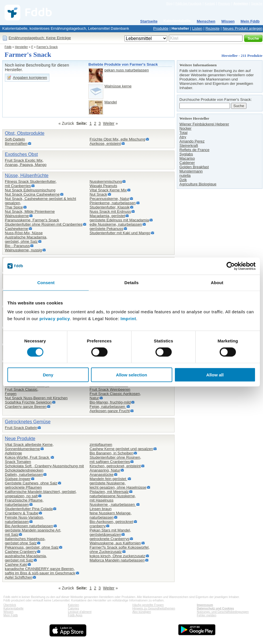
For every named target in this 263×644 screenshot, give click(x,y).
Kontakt (210, 3)
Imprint (128, 319)
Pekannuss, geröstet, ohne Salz (32, 547)
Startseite (149, 21)
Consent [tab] (46, 282)
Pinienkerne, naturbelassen (113, 203)
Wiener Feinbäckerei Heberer (204, 124)
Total (183, 133)
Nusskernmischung (106, 181)
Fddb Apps (75, 615)
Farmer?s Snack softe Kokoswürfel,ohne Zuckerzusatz (120, 549)
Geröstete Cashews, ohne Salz (31, 483)
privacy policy (55, 319)
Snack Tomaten (18, 462)
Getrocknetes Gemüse (28, 422)
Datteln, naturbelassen (24, 475)
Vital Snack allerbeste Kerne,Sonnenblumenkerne (29, 447)
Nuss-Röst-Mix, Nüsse (24, 233)
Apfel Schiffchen (19, 577)
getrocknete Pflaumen (23, 487)
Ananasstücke (102, 475)
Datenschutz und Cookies (215, 608)
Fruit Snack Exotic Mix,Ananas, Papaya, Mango (26, 162)
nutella (185, 175)
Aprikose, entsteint (105, 144)
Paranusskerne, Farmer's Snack (32, 220)
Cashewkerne (17, 229)
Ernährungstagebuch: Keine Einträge (40, 38)
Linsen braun (101, 509)
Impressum (205, 605)
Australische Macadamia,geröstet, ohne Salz (26, 239)
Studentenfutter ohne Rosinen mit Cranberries (44, 224)
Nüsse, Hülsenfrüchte (27, 175)
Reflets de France (194, 150)
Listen (197, 28)
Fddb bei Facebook (188, 3)
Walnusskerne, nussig (23, 250)
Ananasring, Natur (105, 470)
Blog (169, 3)
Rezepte (213, 28)
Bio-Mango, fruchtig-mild (110, 402)
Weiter (109, 123)
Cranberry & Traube (22, 513)
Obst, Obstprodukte (25, 133)
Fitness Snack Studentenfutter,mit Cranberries (31, 184)
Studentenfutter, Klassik (110, 207)
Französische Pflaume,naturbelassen (24, 502)
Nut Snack (98, 194)
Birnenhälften (16, 144)
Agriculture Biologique (198, 184)
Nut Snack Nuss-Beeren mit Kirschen (36, 398)
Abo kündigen (142, 612)
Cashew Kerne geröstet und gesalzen (121, 449)
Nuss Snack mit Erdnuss (110, 211)
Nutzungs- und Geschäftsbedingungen (223, 612)
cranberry (98, 526)
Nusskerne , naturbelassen (113, 504)
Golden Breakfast (194, 167)
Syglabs (186, 154)
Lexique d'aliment (80, 612)
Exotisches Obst (21, 154)
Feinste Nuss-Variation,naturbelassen (25, 519)
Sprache (257, 3)
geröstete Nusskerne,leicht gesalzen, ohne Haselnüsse (118, 485)
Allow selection (131, 375)
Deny (48, 375)
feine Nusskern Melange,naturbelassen (111, 515)
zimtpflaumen (101, 445)
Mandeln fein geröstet (108, 479)
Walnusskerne (17, 216)
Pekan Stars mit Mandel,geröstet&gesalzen (110, 532)
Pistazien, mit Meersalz (109, 492)
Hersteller (180, 28)
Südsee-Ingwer (18, 479)
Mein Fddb (250, 21)
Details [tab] (131, 282)
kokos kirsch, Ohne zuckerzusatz (117, 556)
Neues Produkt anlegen (243, 28)
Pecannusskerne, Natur (109, 199)
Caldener (187, 163)
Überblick (10, 605)
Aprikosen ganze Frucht (110, 411)
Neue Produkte (20, 439)
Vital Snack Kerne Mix (108, 190)
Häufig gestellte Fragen (148, 605)
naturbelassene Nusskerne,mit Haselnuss (113, 498)
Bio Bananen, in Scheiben (111, 453)
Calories (73, 608)
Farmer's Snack (47, 47)
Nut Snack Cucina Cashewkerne (32, 194)
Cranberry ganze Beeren (26, 407)
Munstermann (191, 171)
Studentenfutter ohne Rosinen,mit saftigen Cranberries (115, 460)
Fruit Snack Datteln (21, 428)
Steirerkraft (189, 146)
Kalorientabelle (177, 21)
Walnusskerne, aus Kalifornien (115, 543)
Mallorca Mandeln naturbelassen (117, 560)
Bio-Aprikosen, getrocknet (111, 522)
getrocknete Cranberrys (109, 539)
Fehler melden (207, 615)
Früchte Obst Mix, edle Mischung (117, 139)
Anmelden (241, 3)
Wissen (228, 21)
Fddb (8, 47)
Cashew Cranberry (21, 552)
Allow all (215, 375)
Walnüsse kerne (118, 86)
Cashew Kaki (16, 564)
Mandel (111, 102)
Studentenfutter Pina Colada (29, 509)
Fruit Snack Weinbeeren (110, 389)
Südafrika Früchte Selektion (28, 402)
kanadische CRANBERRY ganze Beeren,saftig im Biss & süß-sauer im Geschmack (40, 571)
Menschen (206, 21)
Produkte (161, 28)
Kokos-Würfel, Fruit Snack (28, 457)
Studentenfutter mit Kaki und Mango (120, 233)
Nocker (185, 128)
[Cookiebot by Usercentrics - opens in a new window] (231, 266)
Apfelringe (13, 453)
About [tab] (217, 282)
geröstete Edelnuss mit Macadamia (119, 220)
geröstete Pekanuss (106, 229)
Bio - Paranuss (17, 246)
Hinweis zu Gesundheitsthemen (154, 608)
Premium (224, 3)
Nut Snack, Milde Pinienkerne (30, 211)
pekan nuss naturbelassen (127, 70)
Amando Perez (192, 141)
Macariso (187, 158)
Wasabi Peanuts (103, 186)
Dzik (183, 180)
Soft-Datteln (15, 139)
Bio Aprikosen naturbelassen (29, 526)
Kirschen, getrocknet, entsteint (115, 466)
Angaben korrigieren (30, 78)
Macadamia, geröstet (107, 216)
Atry (183, 137)
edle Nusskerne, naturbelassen (116, 224)
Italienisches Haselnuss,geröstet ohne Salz (25, 541)
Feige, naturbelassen (108, 407)
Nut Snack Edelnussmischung (30, 190)
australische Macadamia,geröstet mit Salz (26, 558)
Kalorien (73, 605)
